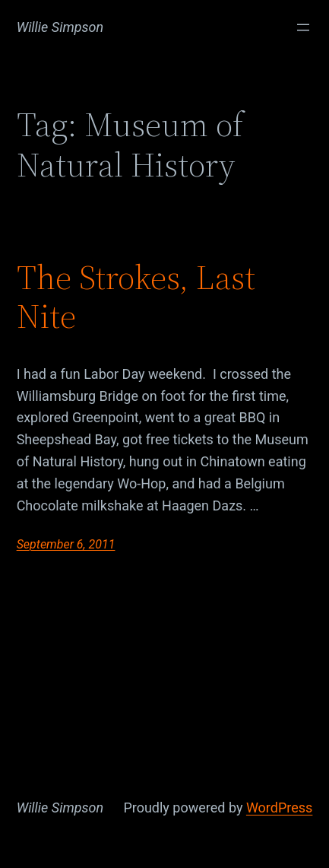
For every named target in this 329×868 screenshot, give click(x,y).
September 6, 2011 (66, 544)
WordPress (279, 808)
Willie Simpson (60, 27)
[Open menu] (303, 27)
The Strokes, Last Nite (136, 297)
